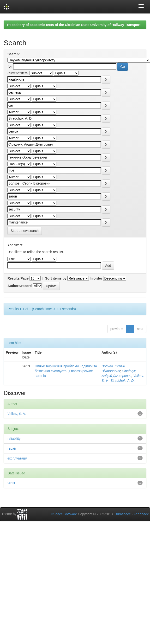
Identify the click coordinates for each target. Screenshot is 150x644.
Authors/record (20, 286)
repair (12, 448)
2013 (11, 483)
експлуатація (18, 458)
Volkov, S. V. (17, 414)
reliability (14, 439)
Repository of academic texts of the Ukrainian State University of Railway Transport (74, 25)
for (10, 66)
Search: (14, 54)
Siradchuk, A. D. (123, 381)
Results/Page (18, 278)
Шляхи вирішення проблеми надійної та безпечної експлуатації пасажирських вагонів (66, 371)
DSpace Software (64, 514)
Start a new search (25, 231)
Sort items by (56, 278)
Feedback (141, 514)
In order (96, 278)
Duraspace (123, 514)
